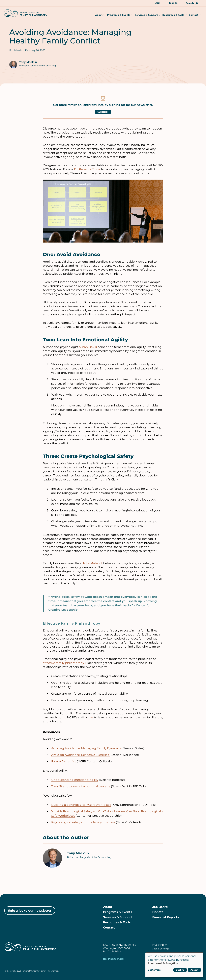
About (99, 15)
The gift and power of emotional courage (81, 786)
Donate (158, 912)
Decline (180, 970)
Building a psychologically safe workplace (81, 805)
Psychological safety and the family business (83, 822)
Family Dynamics (64, 761)
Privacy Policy (159, 945)
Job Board (160, 907)
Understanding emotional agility (75, 780)
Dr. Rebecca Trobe (87, 169)
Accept (194, 970)
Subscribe (103, 112)
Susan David (88, 347)
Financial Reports (166, 917)
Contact (194, 15)
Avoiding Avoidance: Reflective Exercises (80, 755)
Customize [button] (154, 970)
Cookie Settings (160, 949)
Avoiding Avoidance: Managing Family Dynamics (86, 748)
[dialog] (174, 965)
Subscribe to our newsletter (30, 911)
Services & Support (146, 15)
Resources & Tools (173, 15)
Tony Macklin (28, 62)
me (91, 717)
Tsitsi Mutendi (93, 563)
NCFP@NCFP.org (113, 959)
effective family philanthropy (63, 663)
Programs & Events (119, 15)
